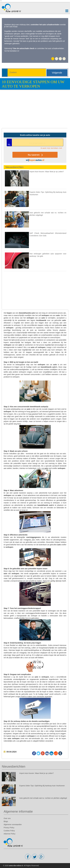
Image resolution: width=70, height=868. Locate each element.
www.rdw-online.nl (16, 866)
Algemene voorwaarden (13, 824)
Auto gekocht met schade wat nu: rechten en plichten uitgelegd (43, 798)
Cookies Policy (9, 831)
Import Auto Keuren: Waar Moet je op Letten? (47, 172)
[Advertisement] (36, 110)
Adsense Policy (10, 834)
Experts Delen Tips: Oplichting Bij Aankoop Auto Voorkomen (42, 786)
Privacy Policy (9, 828)
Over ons (7, 818)
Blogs (6, 821)
